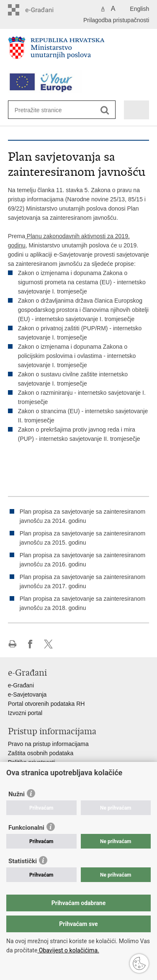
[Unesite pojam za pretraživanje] (45, 110)
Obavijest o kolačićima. (68, 950)
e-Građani (21, 685)
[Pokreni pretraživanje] (105, 110)
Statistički (23, 861)
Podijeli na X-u (48, 644)
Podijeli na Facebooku (30, 644)
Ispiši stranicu (12, 644)
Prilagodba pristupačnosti (116, 20)
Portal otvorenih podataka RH (46, 704)
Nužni (17, 794)
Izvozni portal (25, 713)
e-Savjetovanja (27, 694)
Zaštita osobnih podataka (41, 753)
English (139, 9)
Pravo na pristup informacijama (48, 744)
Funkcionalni (26, 828)
